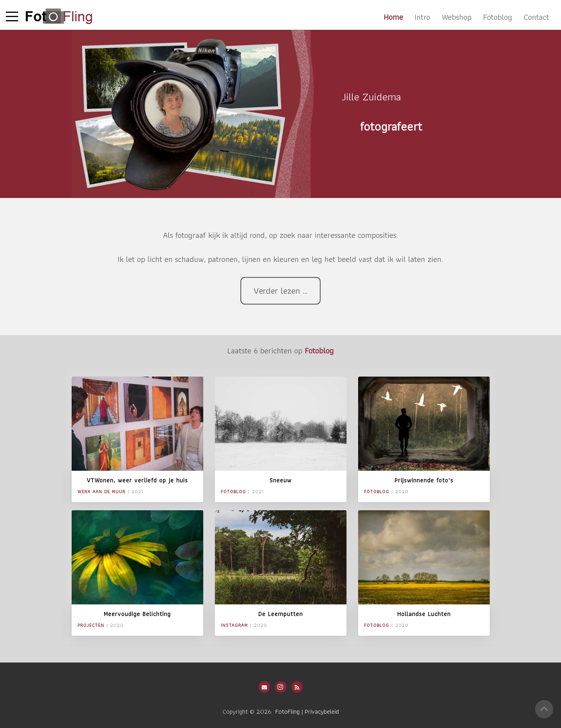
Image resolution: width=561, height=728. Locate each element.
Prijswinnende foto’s (424, 480)
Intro (422, 17)
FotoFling (287, 711)
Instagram (234, 625)
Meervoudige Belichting (137, 614)
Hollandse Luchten (424, 614)
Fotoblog (498, 17)
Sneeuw (280, 480)
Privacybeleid (322, 711)
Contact (536, 17)
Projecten (91, 625)
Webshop (457, 17)
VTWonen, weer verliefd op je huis (137, 480)
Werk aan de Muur (101, 491)
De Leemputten (280, 614)
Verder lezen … (281, 291)
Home (393, 17)
